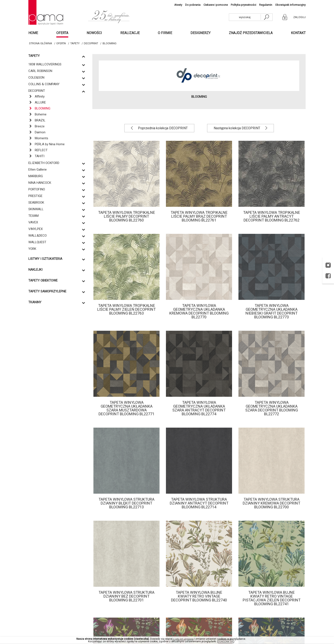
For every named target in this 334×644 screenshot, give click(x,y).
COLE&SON (36, 78)
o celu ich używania (183, 639)
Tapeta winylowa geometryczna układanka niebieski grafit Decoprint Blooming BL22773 (272, 311)
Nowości (94, 33)
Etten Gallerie (38, 170)
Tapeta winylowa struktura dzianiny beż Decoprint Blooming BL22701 (126, 596)
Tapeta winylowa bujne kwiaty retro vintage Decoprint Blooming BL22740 (199, 596)
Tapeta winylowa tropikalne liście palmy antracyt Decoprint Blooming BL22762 (272, 216)
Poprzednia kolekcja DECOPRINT (162, 128)
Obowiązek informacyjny (290, 5)
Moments (38, 138)
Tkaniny (35, 302)
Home (33, 33)
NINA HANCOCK (40, 183)
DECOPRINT (91, 43)
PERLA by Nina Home (46, 144)
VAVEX (33, 222)
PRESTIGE (35, 196)
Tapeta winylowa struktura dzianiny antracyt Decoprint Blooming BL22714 (199, 503)
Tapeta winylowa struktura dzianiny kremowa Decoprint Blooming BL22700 (272, 503)
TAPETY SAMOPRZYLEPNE (47, 291)
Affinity (36, 96)
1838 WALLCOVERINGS (45, 64)
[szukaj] (266, 17)
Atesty (178, 5)
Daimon (37, 132)
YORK (32, 249)
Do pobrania (193, 5)
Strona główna (41, 43)
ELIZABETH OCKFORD (44, 163)
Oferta (62, 33)
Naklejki (35, 270)
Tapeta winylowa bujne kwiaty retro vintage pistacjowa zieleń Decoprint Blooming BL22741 (272, 598)
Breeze (36, 126)
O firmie (165, 33)
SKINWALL (36, 209)
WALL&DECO (38, 236)
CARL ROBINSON (40, 71)
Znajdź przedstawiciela (251, 33)
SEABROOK (36, 203)
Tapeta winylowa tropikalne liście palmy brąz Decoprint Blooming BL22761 (199, 216)
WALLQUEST (37, 242)
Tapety (75, 43)
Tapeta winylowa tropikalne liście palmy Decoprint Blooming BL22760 (127, 216)
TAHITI (36, 156)
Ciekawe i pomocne (216, 5)
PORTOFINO (37, 189)
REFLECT (38, 150)
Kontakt (298, 33)
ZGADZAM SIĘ (226, 641)
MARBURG (36, 176)
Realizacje (130, 33)
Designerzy (200, 33)
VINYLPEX (36, 229)
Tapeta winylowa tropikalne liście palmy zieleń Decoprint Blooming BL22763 (126, 309)
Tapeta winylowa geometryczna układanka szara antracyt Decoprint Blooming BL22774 (199, 408)
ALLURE (37, 102)
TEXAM (33, 216)
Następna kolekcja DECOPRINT (237, 128)
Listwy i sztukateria (45, 259)
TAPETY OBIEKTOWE (43, 281)
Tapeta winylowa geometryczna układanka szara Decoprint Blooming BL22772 (272, 408)
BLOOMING (110, 43)
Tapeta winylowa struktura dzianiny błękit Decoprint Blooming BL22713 (126, 503)
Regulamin (266, 5)
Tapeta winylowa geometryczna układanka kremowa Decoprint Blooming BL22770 (199, 311)
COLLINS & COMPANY (44, 84)
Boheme (37, 114)
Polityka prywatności (243, 5)
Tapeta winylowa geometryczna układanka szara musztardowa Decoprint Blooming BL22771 (126, 408)
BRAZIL (37, 120)
